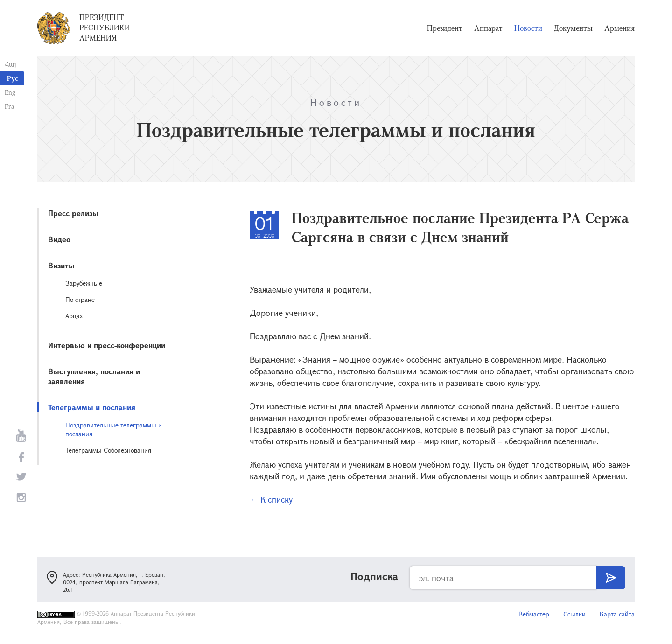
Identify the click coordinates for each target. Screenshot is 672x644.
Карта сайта (617, 614)
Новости (528, 28)
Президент (445, 28)
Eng (10, 92)
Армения (619, 28)
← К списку (271, 499)
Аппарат (488, 28)
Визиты (61, 265)
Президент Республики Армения (105, 28)
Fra (10, 106)
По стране (80, 299)
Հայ (10, 64)
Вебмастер (534, 614)
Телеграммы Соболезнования (108, 450)
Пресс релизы (73, 213)
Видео (59, 239)
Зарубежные (84, 283)
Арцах (74, 316)
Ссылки (574, 614)
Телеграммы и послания (92, 407)
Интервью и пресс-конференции (107, 345)
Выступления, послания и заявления (94, 376)
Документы (573, 28)
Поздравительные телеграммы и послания (114, 429)
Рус (13, 78)
